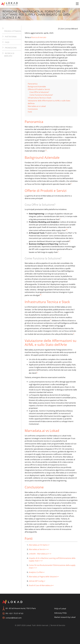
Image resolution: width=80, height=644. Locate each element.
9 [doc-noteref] (37, 372)
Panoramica (33, 84)
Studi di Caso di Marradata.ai (40, 585)
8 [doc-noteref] (50, 320)
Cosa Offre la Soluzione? (39, 92)
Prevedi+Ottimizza (13, 31)
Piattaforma (11, 37)
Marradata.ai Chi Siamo (38, 545)
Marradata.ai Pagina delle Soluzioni (43, 577)
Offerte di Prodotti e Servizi (39, 89)
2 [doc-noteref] (46, 150)
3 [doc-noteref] (71, 183)
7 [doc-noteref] (58, 252)
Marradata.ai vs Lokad (37, 106)
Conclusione (33, 109)
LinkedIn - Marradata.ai (38, 554)
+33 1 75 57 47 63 (16, 613)
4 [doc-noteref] (66, 230)
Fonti (30, 112)
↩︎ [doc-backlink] (49, 545)
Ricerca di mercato (9, 55)
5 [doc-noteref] (67, 230)
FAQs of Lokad (60, 609)
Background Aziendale (37, 87)
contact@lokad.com (14, 618)
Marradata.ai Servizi (37, 549)
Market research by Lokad (65, 617)
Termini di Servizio (58, 625)
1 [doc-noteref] (46, 150)
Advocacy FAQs (60, 613)
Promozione (11, 48)
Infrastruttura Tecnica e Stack (40, 98)
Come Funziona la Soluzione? (41, 95)
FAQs (7, 42)
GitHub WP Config (36, 581)
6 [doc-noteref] (70, 241)
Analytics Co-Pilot (36, 572)
